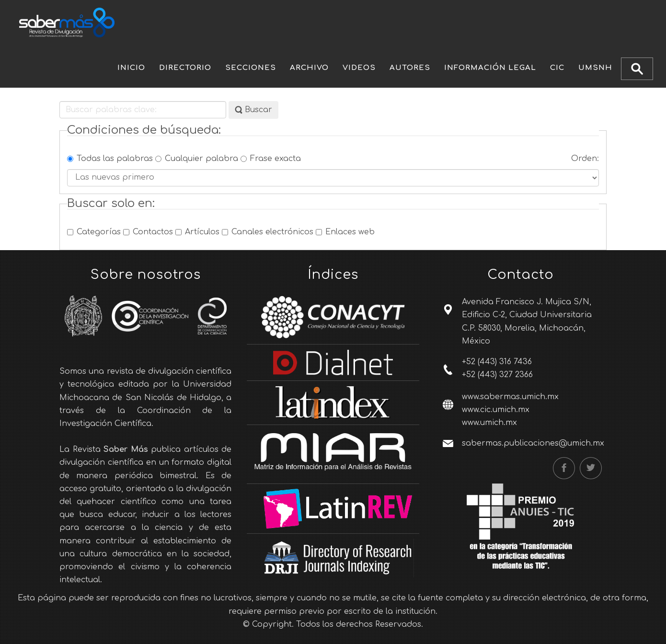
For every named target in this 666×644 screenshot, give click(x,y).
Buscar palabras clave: (60, 101)
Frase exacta (271, 159)
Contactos (148, 232)
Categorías (94, 232)
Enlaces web (345, 232)
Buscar (253, 110)
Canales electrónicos (268, 232)
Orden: (585, 159)
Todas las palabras (110, 159)
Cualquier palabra (197, 159)
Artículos (197, 232)
